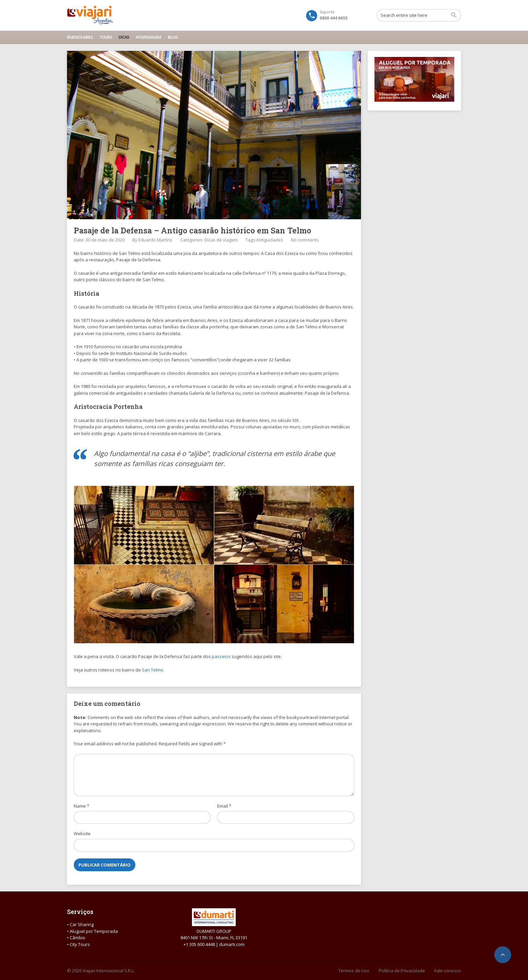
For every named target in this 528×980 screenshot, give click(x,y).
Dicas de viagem (221, 240)
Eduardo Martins (155, 240)
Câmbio (77, 938)
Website (82, 834)
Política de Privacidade (402, 971)
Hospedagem (148, 37)
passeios (221, 656)
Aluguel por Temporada (94, 931)
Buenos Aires (80, 37)
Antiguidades (270, 240)
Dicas (124, 37)
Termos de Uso (354, 971)
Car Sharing (82, 924)
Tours (106, 37)
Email (224, 806)
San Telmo (153, 670)
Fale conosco (448, 971)
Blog (173, 37)
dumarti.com (232, 944)
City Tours (80, 944)
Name (81, 806)
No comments (305, 240)
